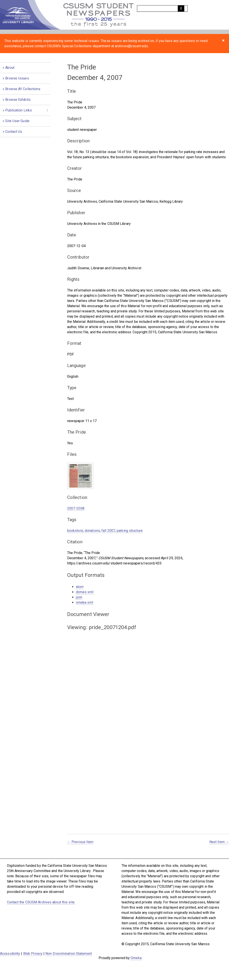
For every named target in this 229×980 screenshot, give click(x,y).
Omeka (136, 958)
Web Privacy (33, 954)
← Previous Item (80, 842)
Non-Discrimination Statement (69, 954)
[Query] (162, 8)
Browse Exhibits (18, 100)
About (10, 68)
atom (80, 587)
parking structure (130, 531)
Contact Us (14, 132)
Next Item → (219, 842)
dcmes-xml (85, 592)
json (79, 597)
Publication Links (19, 110)
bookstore (75, 531)
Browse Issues (17, 78)
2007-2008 (76, 508)
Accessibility (10, 954)
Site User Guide (17, 121)
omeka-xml (85, 602)
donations (92, 531)
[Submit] (181, 8)
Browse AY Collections (23, 89)
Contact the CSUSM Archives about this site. (41, 902)
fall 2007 (108, 531)
